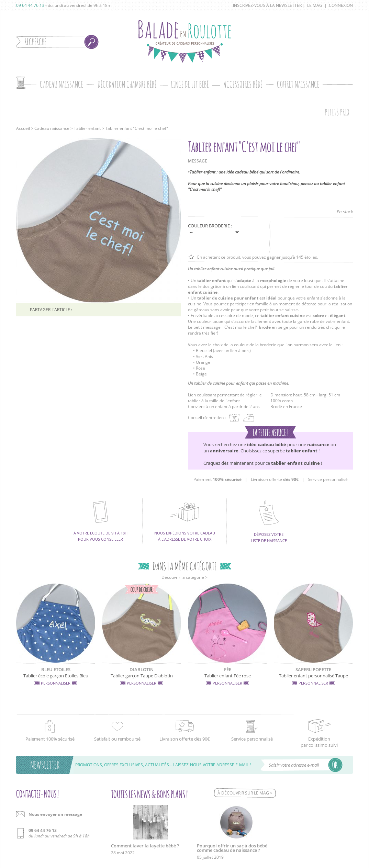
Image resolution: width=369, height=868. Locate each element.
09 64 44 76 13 (30, 5)
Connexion (341, 5)
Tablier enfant (87, 128)
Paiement (217, 479)
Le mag (315, 5)
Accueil (23, 128)
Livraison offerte (275, 479)
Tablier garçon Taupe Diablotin (142, 676)
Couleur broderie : (210, 226)
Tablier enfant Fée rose (228, 676)
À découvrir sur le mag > (245, 793)
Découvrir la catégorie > (184, 577)
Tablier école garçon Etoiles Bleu (56, 676)
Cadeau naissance (52, 128)
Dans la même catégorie (185, 566)
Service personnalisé (328, 479)
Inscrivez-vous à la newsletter (267, 5)
